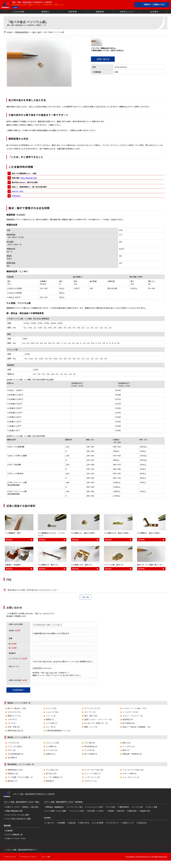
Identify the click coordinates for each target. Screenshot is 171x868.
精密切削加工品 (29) (15, 731)
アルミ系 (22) (90, 751)
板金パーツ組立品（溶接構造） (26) (137, 727)
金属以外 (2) (51, 754)
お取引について (127, 12)
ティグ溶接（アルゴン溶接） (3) (20, 778)
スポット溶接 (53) (130, 774)
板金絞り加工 (145, 812)
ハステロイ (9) (13, 743)
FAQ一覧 (85, 597)
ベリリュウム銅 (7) (15, 747)
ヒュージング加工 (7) (93, 774)
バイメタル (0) (52, 751)
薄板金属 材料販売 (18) (132, 754)
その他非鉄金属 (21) (15, 754)
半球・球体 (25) (14, 727)
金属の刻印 (132, 812)
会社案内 (154, 12)
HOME (15, 7)
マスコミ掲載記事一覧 (14, 835)
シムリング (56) (52, 713)
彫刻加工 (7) (12, 781)
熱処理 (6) (50, 781)
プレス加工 (111, 808)
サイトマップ (11, 857)
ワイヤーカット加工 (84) (94, 770)
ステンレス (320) (53, 743)
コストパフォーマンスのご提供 (18, 815)
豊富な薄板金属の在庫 (29, 178)
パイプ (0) (12, 724)
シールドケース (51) (130, 713)
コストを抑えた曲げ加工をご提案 (18, 819)
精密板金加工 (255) (15, 770)
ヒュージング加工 (78, 812)
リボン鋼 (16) (90, 743)
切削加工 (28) (13, 774)
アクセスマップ (113, 823)
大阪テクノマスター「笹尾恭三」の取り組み (22, 808)
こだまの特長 (18, 12)
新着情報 (9, 831)
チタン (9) (12, 751)
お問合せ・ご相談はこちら (154, 4)
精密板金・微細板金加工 (55, 808)
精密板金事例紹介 (22, 32)
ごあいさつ (50, 823)
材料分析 (121, 812)
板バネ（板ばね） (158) (17, 709)
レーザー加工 (138, 808)
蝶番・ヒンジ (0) (91, 727)
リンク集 (47, 857)
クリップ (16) (51, 709)
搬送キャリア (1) (14, 716)
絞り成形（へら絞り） (97, 812)
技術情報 (73, 12)
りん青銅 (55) (51, 747)
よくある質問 (98, 823)
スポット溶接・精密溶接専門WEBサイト (22, 850)
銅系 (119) (127, 743)
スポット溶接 (152, 808)
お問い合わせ (85, 823)
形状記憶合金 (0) (91, 747)
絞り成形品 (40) (129, 724)
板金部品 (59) (128, 720)
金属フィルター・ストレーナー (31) (98, 720)
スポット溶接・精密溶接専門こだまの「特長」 (22, 803)
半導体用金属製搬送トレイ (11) (58, 731)
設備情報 (100, 12)
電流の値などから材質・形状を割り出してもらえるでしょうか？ (33, 590)
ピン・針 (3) (51, 727)
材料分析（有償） (18, 191)
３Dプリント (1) (91, 781)
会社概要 (62, 823)
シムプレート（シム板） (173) (134, 709)
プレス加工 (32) (52, 770)
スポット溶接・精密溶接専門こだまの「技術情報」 (64, 803)
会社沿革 (72, 823)
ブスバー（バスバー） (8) (133, 716)
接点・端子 (37, 32)
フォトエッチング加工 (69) (133, 770)
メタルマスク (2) (14, 713)
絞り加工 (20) (51, 774)
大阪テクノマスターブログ (16, 839)
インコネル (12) (129, 747)
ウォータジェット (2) (131, 778)
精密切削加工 (124, 808)
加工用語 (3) (12, 758)
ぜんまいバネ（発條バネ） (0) (96, 724)
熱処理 (111, 812)
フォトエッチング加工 (95, 808)
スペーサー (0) (90, 713)
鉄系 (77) (126, 751)
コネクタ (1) (12, 720)
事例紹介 (46, 12)
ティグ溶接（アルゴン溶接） (57, 812)
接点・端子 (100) (91, 716)
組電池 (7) (50, 720)
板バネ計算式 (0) (91, 754)
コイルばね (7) (52, 724)
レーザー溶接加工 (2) (54, 778)
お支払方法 (142, 823)
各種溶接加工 (16, 196)
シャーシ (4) (51, 716)
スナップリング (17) (92, 709)
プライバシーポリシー (30, 857)
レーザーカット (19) (92, 778)
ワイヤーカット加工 (76, 808)
